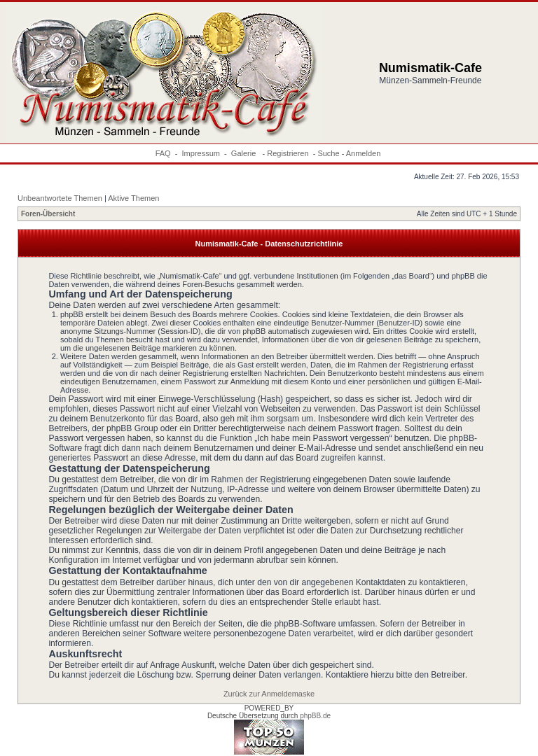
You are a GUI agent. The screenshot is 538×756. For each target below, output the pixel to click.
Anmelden (364, 153)
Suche (328, 153)
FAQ (163, 153)
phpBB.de (315, 716)
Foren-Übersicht (48, 214)
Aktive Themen (133, 198)
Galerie (245, 153)
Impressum (201, 153)
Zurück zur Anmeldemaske (269, 694)
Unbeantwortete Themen (60, 198)
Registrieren (288, 153)
